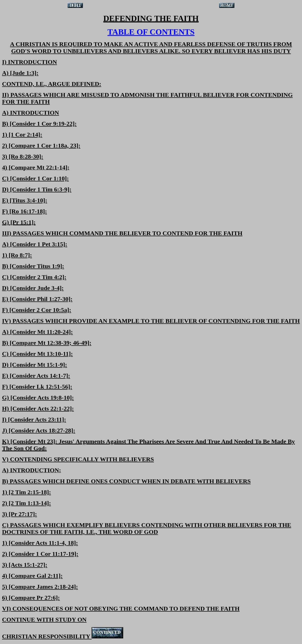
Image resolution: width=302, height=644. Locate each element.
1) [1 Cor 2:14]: (22, 135)
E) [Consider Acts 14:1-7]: (36, 376)
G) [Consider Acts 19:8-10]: (38, 398)
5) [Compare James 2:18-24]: (40, 587)
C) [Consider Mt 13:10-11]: (37, 354)
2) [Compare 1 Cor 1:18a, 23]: (41, 146)
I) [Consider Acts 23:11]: (34, 419)
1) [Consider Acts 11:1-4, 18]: (40, 543)
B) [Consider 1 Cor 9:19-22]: (39, 124)
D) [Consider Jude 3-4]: (33, 288)
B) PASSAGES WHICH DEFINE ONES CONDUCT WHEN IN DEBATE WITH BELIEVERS (126, 481)
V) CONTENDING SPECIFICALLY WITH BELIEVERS (78, 459)
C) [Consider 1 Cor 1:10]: (35, 178)
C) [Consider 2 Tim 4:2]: (34, 277)
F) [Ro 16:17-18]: (24, 211)
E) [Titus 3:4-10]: (25, 200)
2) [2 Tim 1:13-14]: (27, 503)
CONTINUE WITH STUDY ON (44, 620)
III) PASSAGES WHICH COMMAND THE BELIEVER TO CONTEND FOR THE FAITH (122, 233)
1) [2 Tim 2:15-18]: (27, 492)
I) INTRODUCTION (29, 62)
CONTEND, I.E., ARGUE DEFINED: (52, 84)
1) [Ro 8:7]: (17, 255)
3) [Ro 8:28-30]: (23, 156)
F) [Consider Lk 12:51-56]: (37, 387)
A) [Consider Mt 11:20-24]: (37, 332)
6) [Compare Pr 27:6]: (31, 598)
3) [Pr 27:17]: (20, 514)
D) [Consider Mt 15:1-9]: (35, 365)
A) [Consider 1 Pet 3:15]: (35, 244)
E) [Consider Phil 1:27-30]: (37, 299)
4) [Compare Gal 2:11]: (32, 576)
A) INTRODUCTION (30, 113)
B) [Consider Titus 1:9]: (33, 266)
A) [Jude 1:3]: (20, 73)
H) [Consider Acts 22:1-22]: (38, 409)
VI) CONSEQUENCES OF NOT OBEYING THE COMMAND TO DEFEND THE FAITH (121, 609)
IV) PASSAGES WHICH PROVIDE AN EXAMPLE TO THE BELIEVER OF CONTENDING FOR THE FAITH (151, 321)
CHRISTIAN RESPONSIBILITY (63, 636)
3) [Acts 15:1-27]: (25, 565)
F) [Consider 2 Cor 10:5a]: (37, 310)
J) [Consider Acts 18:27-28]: (39, 430)
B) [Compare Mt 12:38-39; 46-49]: (47, 343)
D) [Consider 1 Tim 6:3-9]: (37, 189)
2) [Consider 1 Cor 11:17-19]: (40, 554)
